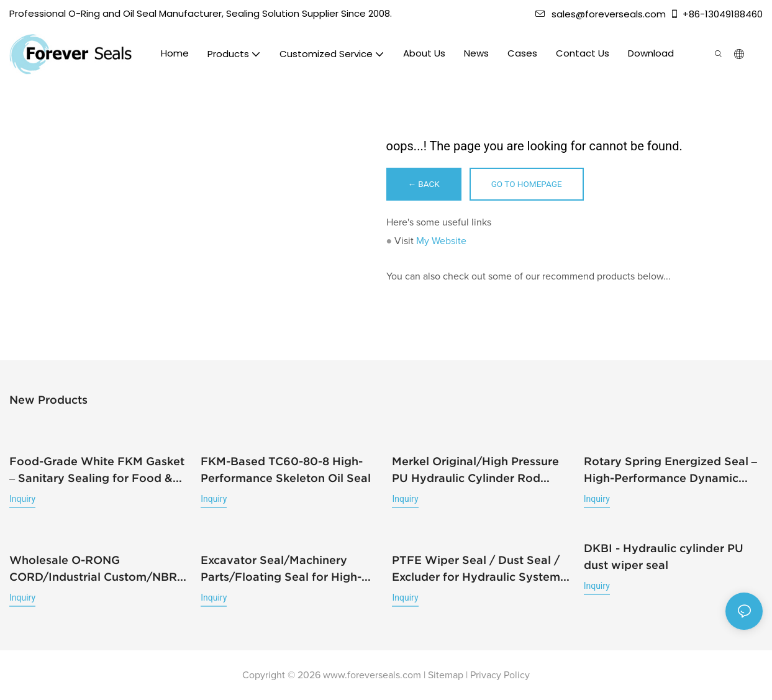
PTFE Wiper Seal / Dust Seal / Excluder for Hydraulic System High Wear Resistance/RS (476, 569)
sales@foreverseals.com (601, 14)
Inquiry (22, 500)
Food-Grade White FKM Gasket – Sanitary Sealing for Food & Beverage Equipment (97, 472)
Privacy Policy (500, 675)
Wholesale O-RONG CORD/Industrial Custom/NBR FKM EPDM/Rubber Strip (93, 569)
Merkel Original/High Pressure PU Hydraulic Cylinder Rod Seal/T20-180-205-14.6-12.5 (475, 472)
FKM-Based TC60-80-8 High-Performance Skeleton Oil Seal (286, 471)
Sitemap (446, 675)
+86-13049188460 (716, 14)
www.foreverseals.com (372, 675)
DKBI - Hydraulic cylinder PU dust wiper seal (664, 557)
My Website (441, 243)
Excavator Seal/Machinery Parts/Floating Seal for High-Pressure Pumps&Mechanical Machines (281, 569)
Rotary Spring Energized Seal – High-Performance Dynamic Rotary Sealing (670, 472)
